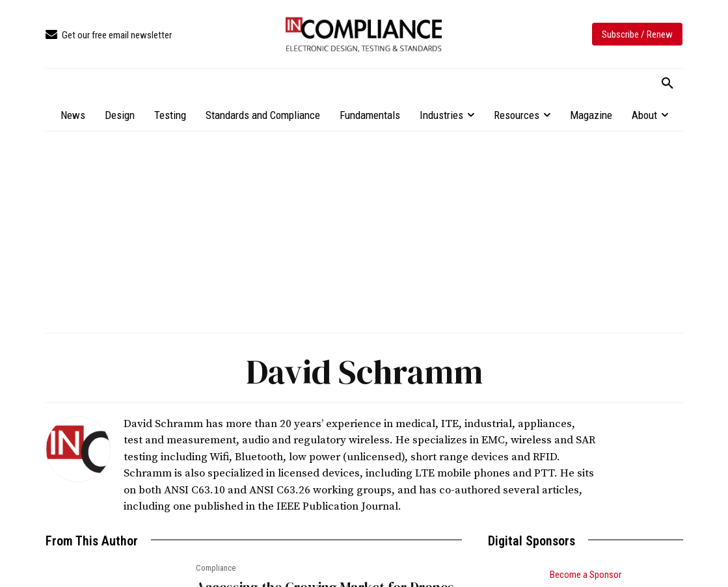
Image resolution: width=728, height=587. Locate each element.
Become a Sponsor (586, 575)
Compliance (216, 568)
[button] (667, 84)
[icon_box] (109, 35)
